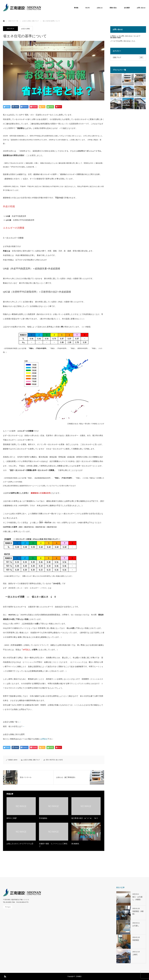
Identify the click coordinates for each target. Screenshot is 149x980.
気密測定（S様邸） (138, 913)
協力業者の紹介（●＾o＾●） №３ (85, 818)
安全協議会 (43, 818)
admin (15, 760)
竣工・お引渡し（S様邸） (137, 898)
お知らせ (100, 8)
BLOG (88, 8)
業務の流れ (113, 8)
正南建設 (79, 976)
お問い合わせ (141, 8)
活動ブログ (36, 760)
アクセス (8, 907)
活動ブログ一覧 (13, 21)
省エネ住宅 (59, 760)
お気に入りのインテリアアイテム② (20, 844)
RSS (5, 976)
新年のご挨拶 (12, 818)
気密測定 (136, 940)
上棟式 (135, 955)
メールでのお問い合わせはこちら (123, 41)
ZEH (47, 760)
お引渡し (136, 926)
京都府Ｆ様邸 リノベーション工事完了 (53, 845)
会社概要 (127, 8)
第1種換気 (75, 844)
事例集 (76, 8)
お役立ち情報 (25, 29)
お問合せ (44, 739)
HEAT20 (52, 760)
